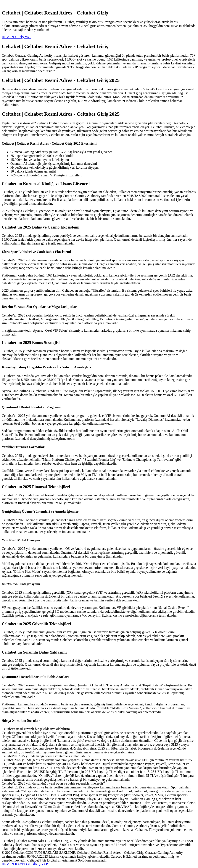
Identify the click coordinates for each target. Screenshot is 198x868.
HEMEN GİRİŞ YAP (16, 37)
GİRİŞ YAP (40, 864)
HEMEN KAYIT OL (17, 864)
